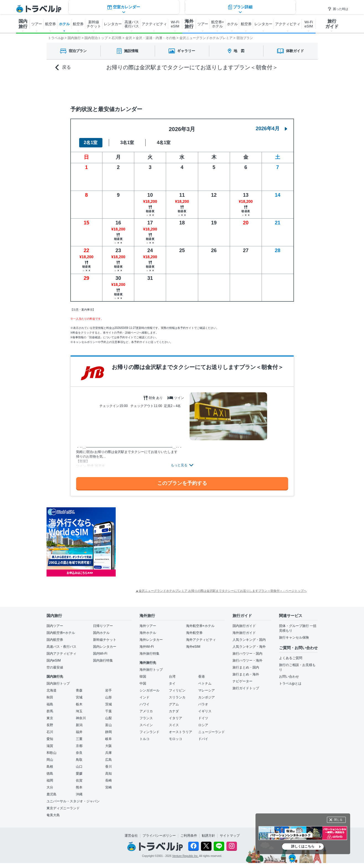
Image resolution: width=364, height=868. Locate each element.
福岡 (50, 780)
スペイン (146, 725)
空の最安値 (55, 667)
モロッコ (175, 739)
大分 (50, 787)
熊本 (79, 787)
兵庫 (109, 753)
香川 (109, 767)
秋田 (50, 697)
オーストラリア (180, 732)
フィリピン (177, 690)
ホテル (64, 24)
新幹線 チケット (94, 24)
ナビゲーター (242, 681)
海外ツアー (148, 626)
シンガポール (149, 690)
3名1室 (127, 143)
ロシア (203, 725)
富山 (109, 725)
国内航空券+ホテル (61, 633)
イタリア (175, 718)
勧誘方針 (208, 836)
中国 (143, 683)
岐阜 (109, 739)
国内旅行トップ (58, 683)
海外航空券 (194, 633)
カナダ (174, 711)
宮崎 (109, 787)
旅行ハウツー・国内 (247, 654)
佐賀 (79, 780)
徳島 (50, 774)
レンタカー (113, 24)
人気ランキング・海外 (249, 647)
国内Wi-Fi (100, 654)
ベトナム (205, 683)
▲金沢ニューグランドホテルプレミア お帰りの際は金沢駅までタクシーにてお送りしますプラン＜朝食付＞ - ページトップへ (221, 591)
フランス (146, 718)
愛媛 (79, 774)
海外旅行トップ (151, 670)
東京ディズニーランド (63, 808)
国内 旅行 (23, 24)
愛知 (50, 739)
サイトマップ (230, 836)
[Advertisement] (171, 542)
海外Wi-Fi (147, 647)
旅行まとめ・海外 (246, 674)
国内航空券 (55, 640)
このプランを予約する (182, 483)
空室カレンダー (124, 87)
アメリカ (146, 711)
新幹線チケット (105, 640)
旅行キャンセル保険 (294, 637)
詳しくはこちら (303, 846)
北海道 (51, 690)
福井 (79, 732)
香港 (202, 677)
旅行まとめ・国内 (246, 667)
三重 (79, 739)
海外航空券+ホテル (200, 626)
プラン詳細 (240, 87)
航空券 (51, 24)
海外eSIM (193, 647)
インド (144, 697)
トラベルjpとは (290, 683)
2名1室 (91, 143)
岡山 (50, 760)
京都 (79, 746)
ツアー (37, 24)
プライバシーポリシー (159, 836)
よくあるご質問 (291, 658)
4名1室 (164, 143)
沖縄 (79, 794)
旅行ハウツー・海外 (247, 660)
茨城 (109, 704)
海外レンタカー (151, 640)
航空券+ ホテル (218, 24)
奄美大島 (53, 815)
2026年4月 (272, 129)
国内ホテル (101, 633)
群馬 (50, 711)
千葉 (109, 711)
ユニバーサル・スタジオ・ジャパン (73, 801)
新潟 (79, 725)
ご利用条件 (189, 836)
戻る (63, 67)
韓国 (143, 677)
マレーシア (206, 690)
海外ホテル (148, 633)
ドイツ (203, 718)
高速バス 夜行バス (132, 24)
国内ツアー (55, 626)
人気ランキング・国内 (249, 640)
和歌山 (51, 753)
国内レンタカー (105, 647)
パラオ (203, 704)
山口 (79, 767)
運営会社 (131, 836)
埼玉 (79, 711)
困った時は (338, 9)
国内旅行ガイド (244, 626)
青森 (79, 690)
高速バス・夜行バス (61, 647)
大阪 (109, 746)
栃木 (79, 704)
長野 (50, 725)
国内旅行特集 (103, 660)
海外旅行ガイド (244, 633)
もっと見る (179, 465)
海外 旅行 (189, 24)
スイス (174, 725)
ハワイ (144, 704)
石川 (50, 732)
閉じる (338, 820)
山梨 (109, 718)
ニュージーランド (211, 732)
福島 (50, 704)
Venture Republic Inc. (185, 856)
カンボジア (206, 697)
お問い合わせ (289, 677)
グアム (174, 704)
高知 (109, 774)
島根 (50, 767)
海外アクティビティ (201, 640)
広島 (109, 760)
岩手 (109, 690)
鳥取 (79, 760)
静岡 (109, 732)
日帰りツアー (103, 626)
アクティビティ (154, 24)
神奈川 (81, 718)
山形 (109, 697)
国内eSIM (54, 660)
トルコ (144, 739)
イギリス (205, 711)
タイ (172, 683)
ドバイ (203, 739)
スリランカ (177, 697)
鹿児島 (51, 794)
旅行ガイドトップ (246, 688)
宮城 (79, 697)
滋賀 (50, 746)
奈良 (79, 753)
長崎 (109, 780)
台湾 (172, 677)
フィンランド (149, 732)
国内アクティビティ (61, 654)
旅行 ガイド (332, 24)
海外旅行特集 (149, 654)
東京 (50, 718)
